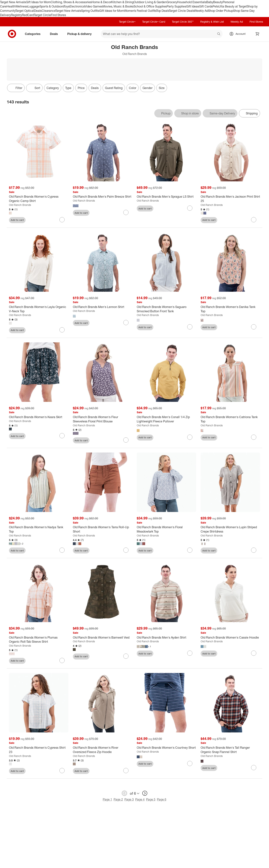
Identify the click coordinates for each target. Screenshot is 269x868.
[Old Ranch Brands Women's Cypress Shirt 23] (39, 750)
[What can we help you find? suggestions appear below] (162, 34)
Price (81, 88)
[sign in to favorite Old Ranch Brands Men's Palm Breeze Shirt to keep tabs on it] (126, 212)
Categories (34, 34)
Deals (38, 11)
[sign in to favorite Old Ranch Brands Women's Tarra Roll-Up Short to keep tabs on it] (126, 550)
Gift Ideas (193, 6)
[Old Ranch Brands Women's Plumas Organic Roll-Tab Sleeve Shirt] (39, 640)
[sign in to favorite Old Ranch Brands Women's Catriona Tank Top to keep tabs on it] (254, 437)
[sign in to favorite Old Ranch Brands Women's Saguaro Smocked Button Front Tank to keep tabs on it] (190, 327)
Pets (216, 6)
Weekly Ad (201, 11)
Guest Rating (114, 88)
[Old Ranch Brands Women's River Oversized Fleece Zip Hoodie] (103, 750)
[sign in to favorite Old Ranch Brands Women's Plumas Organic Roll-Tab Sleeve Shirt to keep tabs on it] (62, 660)
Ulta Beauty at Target (233, 6)
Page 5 (151, 799)
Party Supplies (176, 6)
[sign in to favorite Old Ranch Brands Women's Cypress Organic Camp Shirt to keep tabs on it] (62, 220)
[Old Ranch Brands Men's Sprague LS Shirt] (166, 197)
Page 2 (118, 799)
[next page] (145, 793)
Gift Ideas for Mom (38, 2)
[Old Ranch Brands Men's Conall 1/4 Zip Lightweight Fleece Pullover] (166, 419)
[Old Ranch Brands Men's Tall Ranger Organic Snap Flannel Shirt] (230, 750)
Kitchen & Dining (122, 2)
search (219, 34)
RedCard (28, 15)
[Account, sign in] (239, 34)
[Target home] (12, 34)
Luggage (34, 6)
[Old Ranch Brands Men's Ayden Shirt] (166, 638)
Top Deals (163, 11)
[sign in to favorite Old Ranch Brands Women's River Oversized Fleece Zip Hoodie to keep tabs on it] (126, 771)
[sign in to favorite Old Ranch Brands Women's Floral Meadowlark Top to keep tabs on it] (190, 550)
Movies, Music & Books (118, 6)
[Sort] (34, 88)
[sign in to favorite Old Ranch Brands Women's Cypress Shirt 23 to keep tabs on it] (62, 771)
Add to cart (17, 220)
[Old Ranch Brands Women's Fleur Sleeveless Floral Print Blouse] (103, 419)
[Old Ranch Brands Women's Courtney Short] (166, 748)
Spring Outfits (90, 11)
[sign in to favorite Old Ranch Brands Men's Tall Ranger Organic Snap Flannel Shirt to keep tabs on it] (254, 768)
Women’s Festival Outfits (140, 11)
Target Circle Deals (181, 11)
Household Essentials (192, 2)
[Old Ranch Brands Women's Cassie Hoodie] (230, 638)
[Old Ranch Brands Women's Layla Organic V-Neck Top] (39, 309)
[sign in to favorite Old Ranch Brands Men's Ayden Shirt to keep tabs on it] (190, 653)
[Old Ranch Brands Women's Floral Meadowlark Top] (166, 529)
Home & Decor (101, 2)
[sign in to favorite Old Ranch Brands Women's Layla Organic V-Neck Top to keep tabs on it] (62, 330)
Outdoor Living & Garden (150, 2)
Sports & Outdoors (51, 6)
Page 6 (162, 799)
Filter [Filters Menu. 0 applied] (16, 88)
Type (68, 88)
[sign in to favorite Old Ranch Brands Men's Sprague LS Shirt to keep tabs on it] (190, 208)
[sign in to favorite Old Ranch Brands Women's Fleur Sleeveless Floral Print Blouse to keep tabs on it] (126, 440)
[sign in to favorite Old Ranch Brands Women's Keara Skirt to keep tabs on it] (62, 436)
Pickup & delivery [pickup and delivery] (81, 34)
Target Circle (42, 15)
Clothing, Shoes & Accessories (71, 2)
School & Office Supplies (150, 6)
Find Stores (58, 15)
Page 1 (107, 799)
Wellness (22, 6)
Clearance (48, 11)
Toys (67, 6)
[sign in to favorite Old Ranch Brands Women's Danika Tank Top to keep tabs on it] (254, 327)
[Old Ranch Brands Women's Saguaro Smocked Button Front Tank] (166, 309)
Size (162, 88)
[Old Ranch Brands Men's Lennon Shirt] (103, 307)
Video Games (93, 6)
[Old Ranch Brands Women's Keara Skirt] (39, 417)
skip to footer (4, 3)
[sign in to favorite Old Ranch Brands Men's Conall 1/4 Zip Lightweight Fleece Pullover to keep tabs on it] (190, 437)
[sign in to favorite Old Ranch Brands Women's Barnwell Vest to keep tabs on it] (126, 656)
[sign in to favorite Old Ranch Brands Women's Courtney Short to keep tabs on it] (190, 763)
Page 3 (129, 799)
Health (11, 6)
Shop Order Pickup (221, 11)
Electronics (77, 6)
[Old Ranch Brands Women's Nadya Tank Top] (39, 529)
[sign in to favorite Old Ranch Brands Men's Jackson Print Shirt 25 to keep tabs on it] (254, 220)
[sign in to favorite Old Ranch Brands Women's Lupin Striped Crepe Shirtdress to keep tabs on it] (254, 550)
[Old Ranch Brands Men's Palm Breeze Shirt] (103, 197)
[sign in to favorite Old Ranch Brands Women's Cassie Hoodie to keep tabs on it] (254, 653)
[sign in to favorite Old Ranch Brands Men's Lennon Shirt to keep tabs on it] (126, 323)
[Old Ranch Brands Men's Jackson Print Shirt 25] (230, 199)
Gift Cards (206, 6)
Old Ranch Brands (20, 205)
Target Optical (25, 11)
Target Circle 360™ (183, 22)
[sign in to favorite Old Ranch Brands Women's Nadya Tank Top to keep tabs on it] (62, 550)
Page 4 (140, 799)
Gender (147, 88)
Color (133, 88)
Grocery (172, 2)
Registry (16, 15)
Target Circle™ (127, 22)
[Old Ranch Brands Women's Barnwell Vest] (103, 638)
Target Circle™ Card (154, 22)
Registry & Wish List (212, 22)
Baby (210, 2)
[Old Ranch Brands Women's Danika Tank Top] (230, 309)
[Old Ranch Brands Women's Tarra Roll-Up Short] (103, 529)
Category (53, 88)
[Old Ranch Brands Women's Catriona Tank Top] (230, 419)
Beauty (218, 2)
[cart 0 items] (257, 34)
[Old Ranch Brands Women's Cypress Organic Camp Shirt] (39, 199)
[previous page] (124, 793)
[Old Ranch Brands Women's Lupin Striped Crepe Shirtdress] (230, 529)
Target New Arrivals (13, 2)
